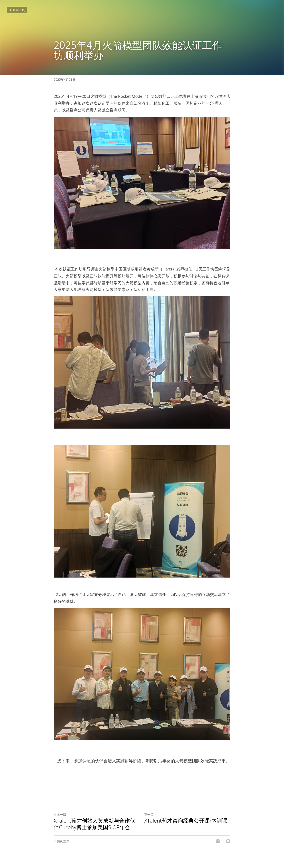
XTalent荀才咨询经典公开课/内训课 (186, 821)
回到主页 (17, 10)
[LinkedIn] (218, 841)
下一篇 (150, 814)
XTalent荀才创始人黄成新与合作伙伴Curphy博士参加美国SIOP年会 (94, 824)
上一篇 (60, 814)
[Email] (228, 841)
